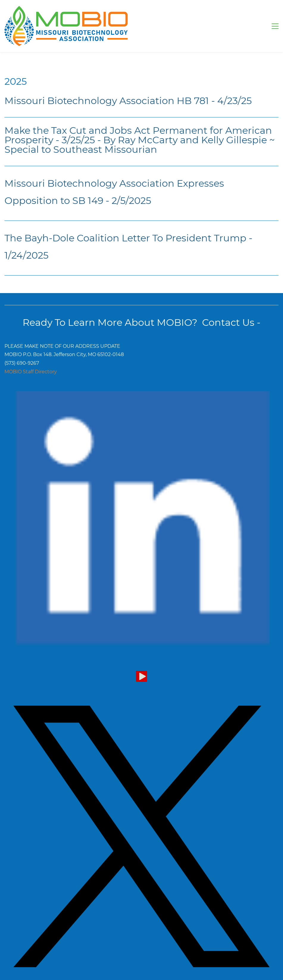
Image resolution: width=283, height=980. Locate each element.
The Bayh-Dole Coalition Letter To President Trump (125, 238)
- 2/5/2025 (127, 200)
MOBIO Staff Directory (31, 372)
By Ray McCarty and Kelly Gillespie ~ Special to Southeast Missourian (140, 145)
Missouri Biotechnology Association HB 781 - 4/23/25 (128, 101)
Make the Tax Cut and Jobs (68, 130)
